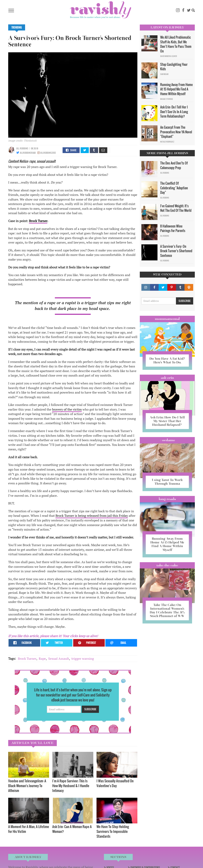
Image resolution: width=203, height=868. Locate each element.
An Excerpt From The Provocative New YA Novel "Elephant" (176, 132)
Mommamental (167, 319)
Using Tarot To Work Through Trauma (167, 482)
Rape (42, 659)
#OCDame (167, 440)
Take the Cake (167, 565)
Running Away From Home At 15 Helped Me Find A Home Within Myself (176, 89)
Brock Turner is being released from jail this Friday (92, 516)
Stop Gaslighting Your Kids (174, 67)
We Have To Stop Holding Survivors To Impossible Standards (113, 831)
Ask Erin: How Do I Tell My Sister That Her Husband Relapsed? (167, 421)
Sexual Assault (59, 659)
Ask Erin (167, 378)
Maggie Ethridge (167, 99)
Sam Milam (164, 74)
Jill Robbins (22, 148)
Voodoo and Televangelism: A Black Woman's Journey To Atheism (27, 786)
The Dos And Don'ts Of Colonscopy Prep (174, 165)
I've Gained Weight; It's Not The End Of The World (176, 208)
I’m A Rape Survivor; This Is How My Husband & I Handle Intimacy (71, 786)
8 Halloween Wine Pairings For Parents (173, 228)
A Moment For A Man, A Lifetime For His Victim (29, 829)
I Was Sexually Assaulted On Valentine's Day (115, 783)
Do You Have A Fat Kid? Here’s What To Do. (167, 360)
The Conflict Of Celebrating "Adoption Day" (174, 188)
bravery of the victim (67, 409)
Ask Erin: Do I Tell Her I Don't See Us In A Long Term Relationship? (174, 112)
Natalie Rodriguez (167, 142)
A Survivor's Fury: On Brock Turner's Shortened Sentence (176, 251)
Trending (17, 27)
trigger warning (83, 659)
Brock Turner (38, 221)
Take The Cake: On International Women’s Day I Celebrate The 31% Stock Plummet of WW (167, 610)
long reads (167, 499)
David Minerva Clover (169, 56)
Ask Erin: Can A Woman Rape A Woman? (72, 829)
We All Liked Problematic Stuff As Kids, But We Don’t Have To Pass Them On (176, 44)
